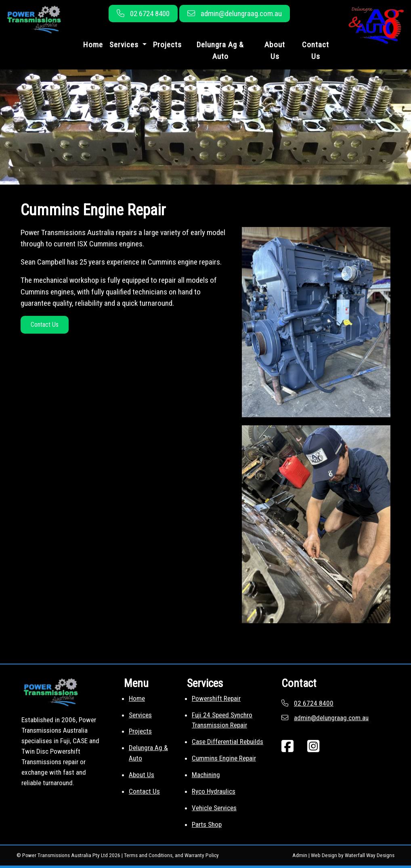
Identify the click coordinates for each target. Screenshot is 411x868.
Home (93, 45)
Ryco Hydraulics (214, 791)
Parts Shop (207, 824)
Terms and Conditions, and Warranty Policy (171, 855)
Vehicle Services (214, 808)
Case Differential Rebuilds (228, 742)
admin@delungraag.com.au (241, 14)
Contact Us (316, 50)
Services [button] (125, 45)
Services (140, 715)
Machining (206, 775)
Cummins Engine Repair (224, 758)
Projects (167, 45)
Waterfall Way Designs (370, 855)
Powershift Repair (216, 698)
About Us (275, 50)
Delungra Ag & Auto (220, 50)
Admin (300, 855)
